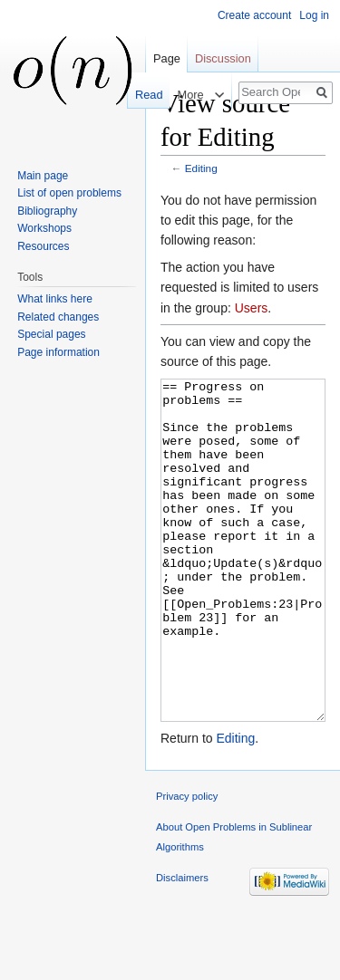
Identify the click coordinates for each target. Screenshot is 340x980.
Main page (43, 176)
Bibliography (47, 211)
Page (167, 58)
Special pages (51, 334)
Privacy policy (187, 864)
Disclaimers (182, 946)
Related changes (58, 317)
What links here (55, 299)
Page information (58, 352)
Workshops (44, 228)
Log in (314, 15)
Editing (201, 168)
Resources (43, 246)
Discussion (223, 58)
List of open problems (69, 193)
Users (252, 308)
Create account (254, 15)
